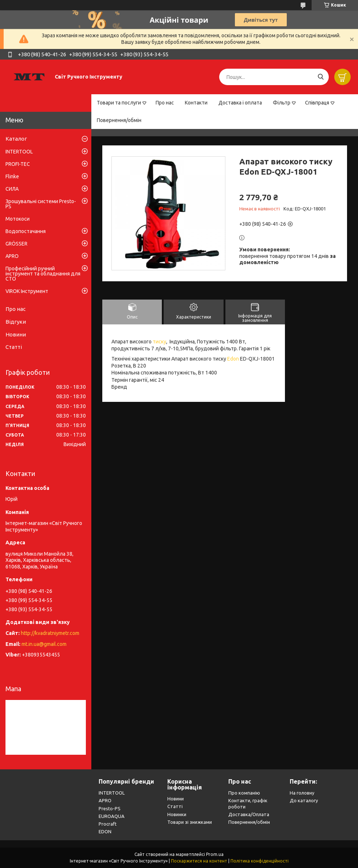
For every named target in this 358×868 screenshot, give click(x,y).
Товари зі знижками (190, 822)
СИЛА (12, 189)
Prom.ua (215, 854)
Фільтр (282, 103)
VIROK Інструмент (27, 291)
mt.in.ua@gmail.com (44, 644)
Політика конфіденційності (260, 861)
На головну (302, 793)
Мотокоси (18, 219)
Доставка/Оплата (249, 814)
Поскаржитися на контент (199, 861)
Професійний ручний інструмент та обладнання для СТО (43, 274)
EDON (105, 831)
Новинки (177, 814)
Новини (16, 334)
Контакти (196, 103)
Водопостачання (26, 231)
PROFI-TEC (18, 164)
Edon (233, 359)
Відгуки (16, 322)
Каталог (16, 139)
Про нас (165, 103)
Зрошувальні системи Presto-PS (41, 204)
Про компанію (244, 793)
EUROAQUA (112, 816)
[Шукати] (321, 77)
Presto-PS (110, 808)
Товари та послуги (119, 103)
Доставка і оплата (240, 103)
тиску (159, 342)
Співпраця (317, 103)
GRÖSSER (16, 244)
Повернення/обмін (119, 120)
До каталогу (304, 800)
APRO (12, 256)
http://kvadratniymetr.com (50, 633)
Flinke (12, 176)
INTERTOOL (19, 152)
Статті (14, 347)
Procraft (108, 824)
